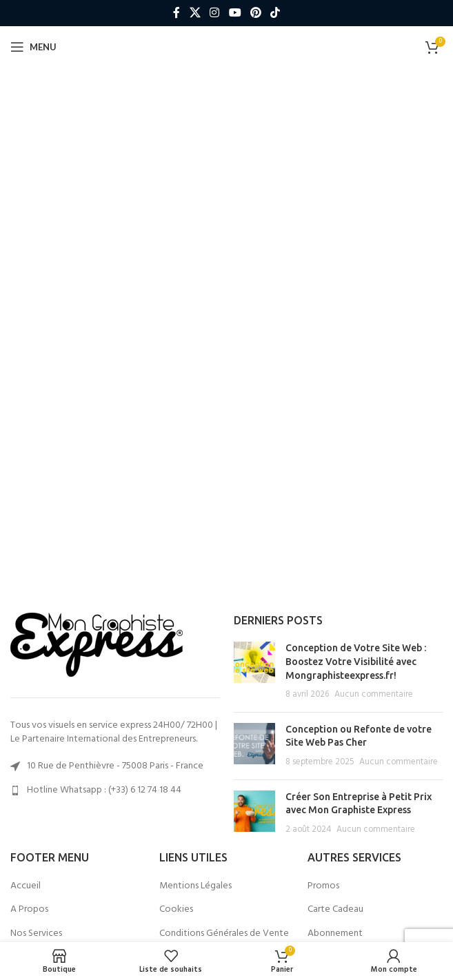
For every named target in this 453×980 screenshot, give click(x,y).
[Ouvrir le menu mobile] (33, 47)
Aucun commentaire (374, 695)
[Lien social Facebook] (177, 13)
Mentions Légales (195, 886)
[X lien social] (195, 13)
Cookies (176, 910)
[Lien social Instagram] (215, 13)
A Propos (29, 910)
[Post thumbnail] (254, 671)
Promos (323, 886)
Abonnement (335, 934)
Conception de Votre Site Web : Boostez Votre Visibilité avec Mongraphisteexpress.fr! (356, 661)
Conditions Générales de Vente (224, 934)
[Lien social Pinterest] (255, 13)
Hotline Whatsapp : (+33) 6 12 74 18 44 (104, 790)
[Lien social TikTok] (275, 13)
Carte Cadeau (335, 910)
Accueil (26, 886)
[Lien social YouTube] (235, 13)
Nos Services (36, 934)
